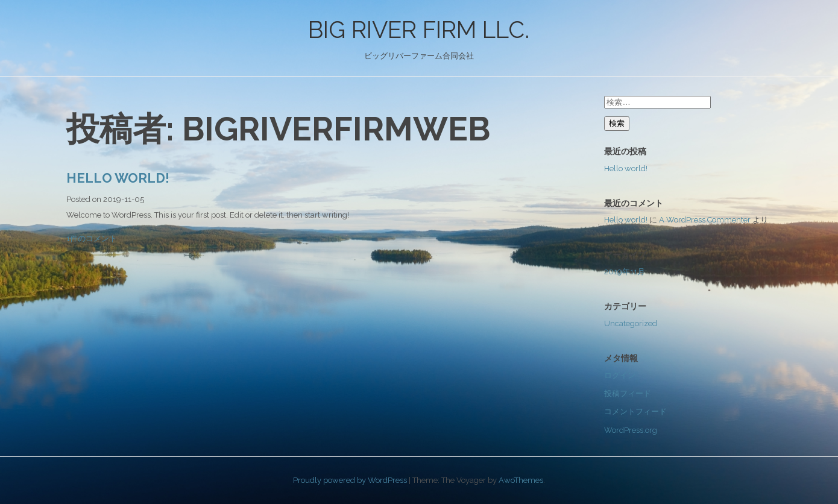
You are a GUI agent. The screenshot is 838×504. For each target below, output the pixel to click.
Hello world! (118, 178)
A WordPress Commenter (705, 220)
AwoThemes (521, 480)
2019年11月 (625, 272)
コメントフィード (635, 411)
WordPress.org (631, 430)
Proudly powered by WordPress (350, 480)
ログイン (620, 375)
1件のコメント (92, 238)
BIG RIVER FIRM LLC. (419, 30)
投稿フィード (628, 393)
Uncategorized (631, 323)
